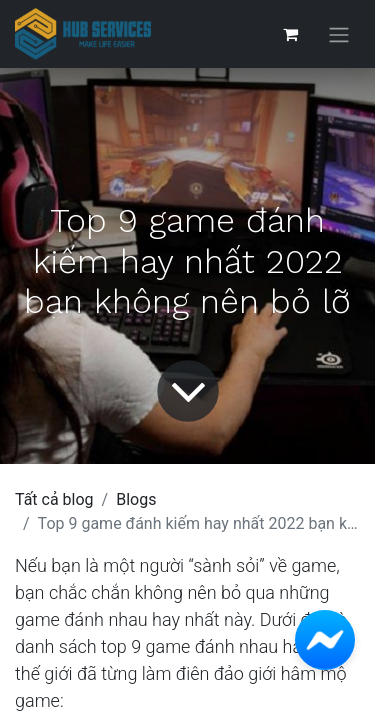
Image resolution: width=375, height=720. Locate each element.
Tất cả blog (54, 499)
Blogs (136, 499)
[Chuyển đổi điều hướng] (339, 34)
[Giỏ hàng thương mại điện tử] (290, 34)
